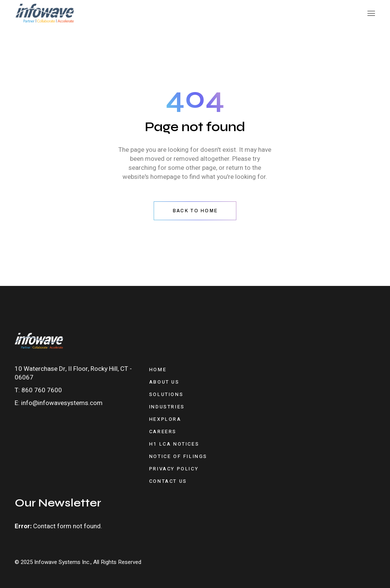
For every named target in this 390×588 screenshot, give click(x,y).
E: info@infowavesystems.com (59, 403)
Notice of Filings (178, 456)
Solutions (166, 394)
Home (158, 370)
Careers (163, 432)
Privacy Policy (174, 469)
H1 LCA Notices (174, 444)
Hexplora (165, 419)
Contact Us (168, 481)
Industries (167, 407)
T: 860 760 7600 (38, 390)
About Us (164, 382)
